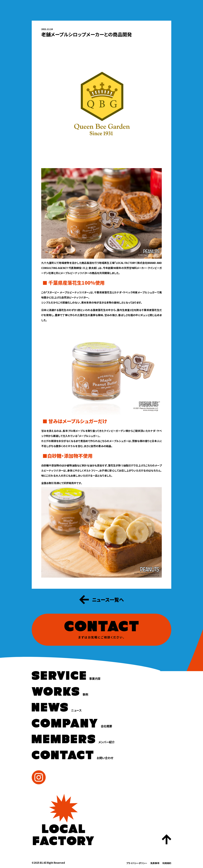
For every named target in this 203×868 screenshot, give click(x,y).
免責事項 (155, 863)
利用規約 (167, 863)
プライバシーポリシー (137, 863)
